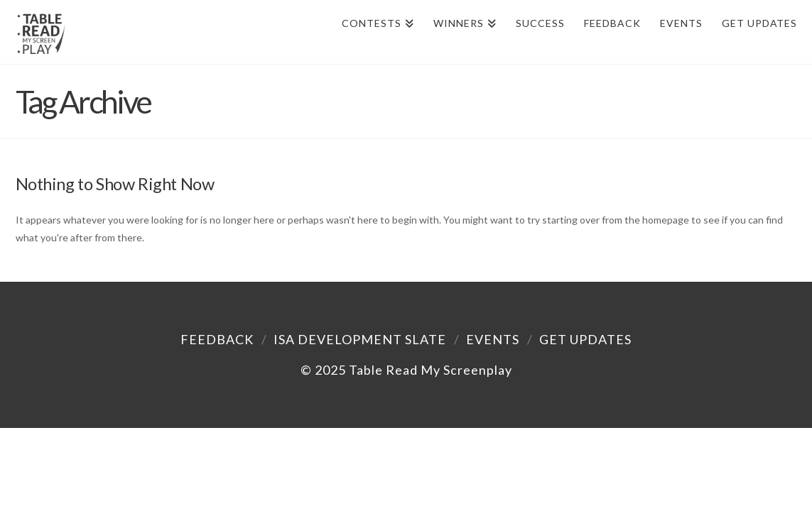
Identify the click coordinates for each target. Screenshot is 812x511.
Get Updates (585, 339)
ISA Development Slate (360, 339)
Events (493, 339)
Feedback (217, 339)
